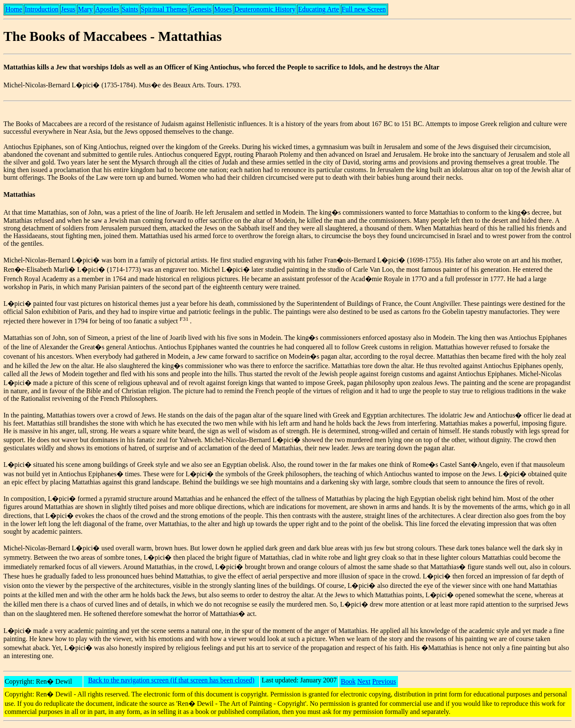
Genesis (201, 9)
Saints (130, 9)
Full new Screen (364, 9)
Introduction (41, 9)
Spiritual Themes (164, 9)
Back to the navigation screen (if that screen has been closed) (171, 680)
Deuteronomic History (265, 9)
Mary (85, 9)
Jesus (68, 9)
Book (348, 681)
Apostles (107, 9)
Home (14, 9)
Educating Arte (318, 9)
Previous (384, 681)
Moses (223, 9)
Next (364, 681)
